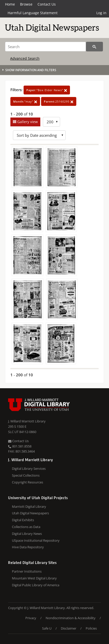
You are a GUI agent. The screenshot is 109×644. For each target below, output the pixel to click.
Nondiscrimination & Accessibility (71, 618)
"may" (25, 101)
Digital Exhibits (23, 520)
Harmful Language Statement (33, 13)
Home (10, 4)
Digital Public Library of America (36, 585)
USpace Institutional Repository (36, 540)
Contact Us (47, 4)
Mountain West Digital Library (34, 578)
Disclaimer (69, 628)
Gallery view (27, 122)
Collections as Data (26, 527)
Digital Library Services (29, 469)
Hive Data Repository (28, 547)
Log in (101, 13)
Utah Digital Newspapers (30, 513)
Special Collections (26, 475)
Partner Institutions (27, 571)
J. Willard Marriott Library (27, 421)
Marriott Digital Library (29, 506)
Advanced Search (25, 58)
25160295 (59, 101)
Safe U (47, 628)
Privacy (31, 618)
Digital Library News (27, 534)
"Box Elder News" (47, 90)
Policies (91, 628)
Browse (26, 4)
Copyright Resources (28, 482)
